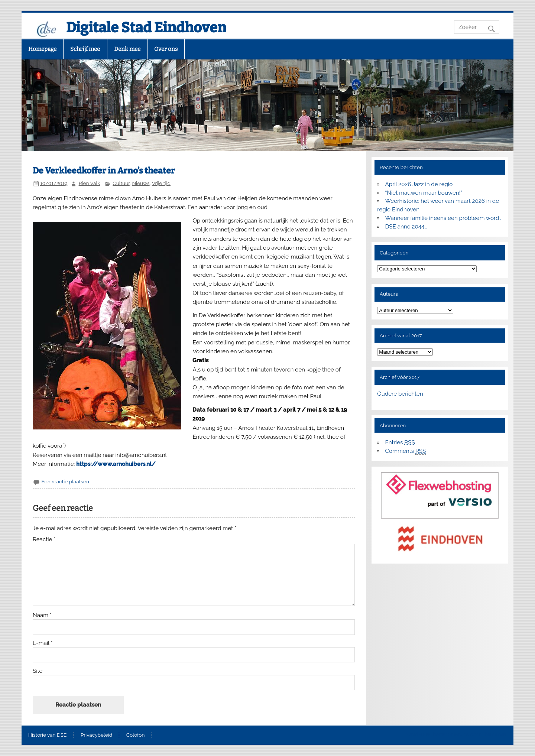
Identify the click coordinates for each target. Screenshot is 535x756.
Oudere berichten (400, 394)
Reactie (44, 540)
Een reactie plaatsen (65, 481)
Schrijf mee (85, 49)
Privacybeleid (96, 735)
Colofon (136, 735)
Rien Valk (90, 183)
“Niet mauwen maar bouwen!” (424, 193)
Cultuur (121, 183)
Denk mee (127, 49)
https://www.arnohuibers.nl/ (116, 464)
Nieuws (141, 183)
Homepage (42, 49)
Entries (400, 443)
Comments (406, 451)
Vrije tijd (161, 183)
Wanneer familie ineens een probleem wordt (443, 218)
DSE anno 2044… (406, 227)
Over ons (166, 49)
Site (38, 671)
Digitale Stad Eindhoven (146, 27)
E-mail (43, 643)
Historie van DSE (48, 735)
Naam (42, 615)
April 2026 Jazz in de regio (419, 184)
